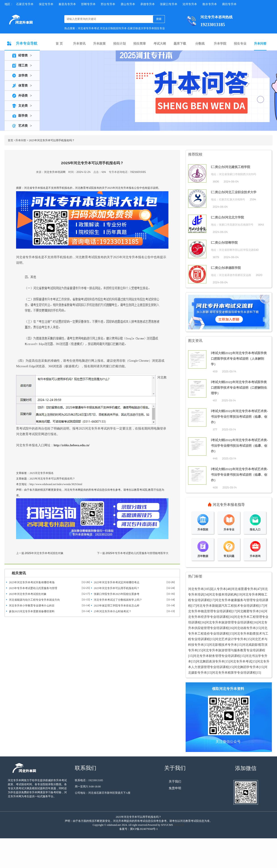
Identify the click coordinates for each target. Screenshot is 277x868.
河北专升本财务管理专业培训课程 (217, 656)
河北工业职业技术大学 (241, 192)
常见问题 (229, 556)
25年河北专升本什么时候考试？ (113, 611)
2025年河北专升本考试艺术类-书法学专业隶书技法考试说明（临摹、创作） (239, 475)
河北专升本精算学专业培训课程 (234, 673)
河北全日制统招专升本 (113, 28)
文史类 (23, 106)
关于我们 (175, 782)
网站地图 (179, 825)
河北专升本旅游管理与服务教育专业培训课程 (234, 650)
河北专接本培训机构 (223, 595)
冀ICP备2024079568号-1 (144, 829)
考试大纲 (160, 44)
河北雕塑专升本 (248, 611)
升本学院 (220, 44)
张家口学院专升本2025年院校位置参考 (117, 594)
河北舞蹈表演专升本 (210, 661)
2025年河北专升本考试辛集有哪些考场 (32, 582)
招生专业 (240, 44)
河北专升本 (196, 589)
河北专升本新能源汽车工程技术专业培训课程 (228, 606)
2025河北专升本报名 (42, 473)
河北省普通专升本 (244, 589)
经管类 (23, 55)
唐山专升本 (128, 4)
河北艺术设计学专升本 (231, 639)
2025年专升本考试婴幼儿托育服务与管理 (33, 588)
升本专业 (229, 530)
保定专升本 (46, 4)
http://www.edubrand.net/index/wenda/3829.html (56, 484)
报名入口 (255, 530)
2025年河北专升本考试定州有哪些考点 (117, 582)
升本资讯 (79, 44)
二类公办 (218, 167)
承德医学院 (233, 268)
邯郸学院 (231, 243)
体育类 (23, 86)
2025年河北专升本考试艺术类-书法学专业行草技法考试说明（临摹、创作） (239, 417)
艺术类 (23, 126)
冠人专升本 (218, 589)
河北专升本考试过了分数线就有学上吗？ (118, 600)
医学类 (23, 116)
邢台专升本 (108, 4)
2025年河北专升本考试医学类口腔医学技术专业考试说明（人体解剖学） (239, 359)
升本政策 (99, 44)
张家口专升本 (169, 4)
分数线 (200, 44)
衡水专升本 (210, 4)
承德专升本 (148, 4)
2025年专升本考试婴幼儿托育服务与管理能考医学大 (137, 553)
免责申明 (175, 788)
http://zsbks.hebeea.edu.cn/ (72, 445)
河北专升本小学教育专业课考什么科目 (32, 606)
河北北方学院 (235, 217)
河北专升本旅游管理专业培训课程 (229, 622)
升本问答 (260, 44)
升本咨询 (255, 556)
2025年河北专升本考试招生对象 (44, 553)
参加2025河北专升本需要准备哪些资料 (32, 611)
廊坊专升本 (229, 4)
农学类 (23, 76)
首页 (10, 140)
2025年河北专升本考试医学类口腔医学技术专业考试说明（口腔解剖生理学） (239, 388)
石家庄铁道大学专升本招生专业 (146, 28)
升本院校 (203, 530)
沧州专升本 (190, 4)
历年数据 (203, 556)
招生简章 (140, 44)
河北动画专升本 (245, 628)
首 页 (59, 44)
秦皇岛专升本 (67, 4)
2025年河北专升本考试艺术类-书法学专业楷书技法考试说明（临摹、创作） (239, 446)
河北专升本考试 (241, 661)
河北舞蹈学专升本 (246, 667)
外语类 (23, 96)
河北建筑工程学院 (238, 167)
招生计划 (120, 44)
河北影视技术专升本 (223, 645)
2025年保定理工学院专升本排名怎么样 (117, 606)
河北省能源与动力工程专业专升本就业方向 (34, 600)
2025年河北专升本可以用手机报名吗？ (52, 479)
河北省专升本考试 (88, 28)
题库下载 (180, 44)
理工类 (23, 65)
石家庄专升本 (25, 4)
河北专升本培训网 (55, 172)
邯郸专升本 (88, 4)
